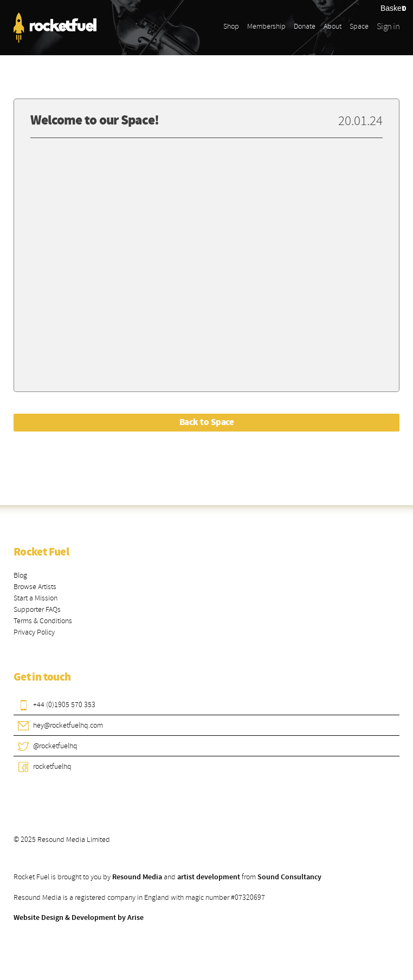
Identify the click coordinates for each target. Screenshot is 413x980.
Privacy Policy (34, 632)
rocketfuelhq (52, 766)
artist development (209, 877)
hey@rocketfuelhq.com (68, 725)
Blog (20, 575)
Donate (305, 26)
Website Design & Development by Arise (79, 918)
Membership (266, 26)
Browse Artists (35, 587)
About (333, 26)
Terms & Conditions (43, 621)
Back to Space (206, 422)
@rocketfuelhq (55, 746)
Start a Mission (36, 598)
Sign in (388, 26)
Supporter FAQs (37, 609)
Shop (231, 26)
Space (359, 26)
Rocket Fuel (41, 552)
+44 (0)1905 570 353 (64, 705)
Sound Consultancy (289, 877)
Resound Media (137, 877)
